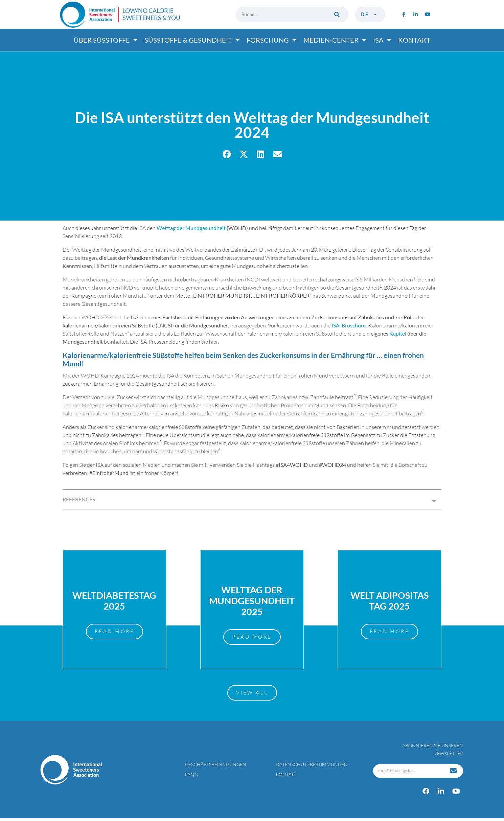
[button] (227, 154)
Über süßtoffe (106, 40)
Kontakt (414, 40)
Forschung (272, 40)
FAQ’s (191, 777)
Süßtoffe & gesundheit (192, 40)
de (369, 14)
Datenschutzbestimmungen (312, 767)
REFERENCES (79, 499)
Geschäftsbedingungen (216, 767)
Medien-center (335, 40)
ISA (382, 40)
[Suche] (337, 14)
